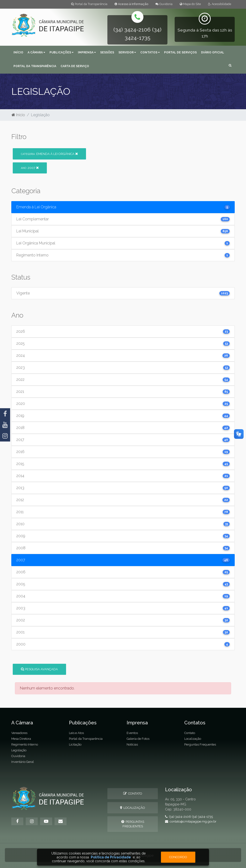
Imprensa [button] (87, 52)
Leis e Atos (76, 733)
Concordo (178, 857)
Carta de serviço (75, 66)
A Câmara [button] (36, 52)
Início (18, 52)
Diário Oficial (213, 52)
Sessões (107, 52)
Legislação (19, 750)
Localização (193, 739)
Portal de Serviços (180, 52)
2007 (30, 168)
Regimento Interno (25, 744)
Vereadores (19, 733)
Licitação (75, 744)
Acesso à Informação (131, 4)
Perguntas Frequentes (200, 744)
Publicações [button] (61, 52)
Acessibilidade (220, 4)
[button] (230, 66)
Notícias (132, 744)
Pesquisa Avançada (39, 669)
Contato (190, 733)
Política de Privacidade (111, 857)
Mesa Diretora (21, 739)
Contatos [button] (150, 52)
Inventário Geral (23, 762)
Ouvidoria (164, 4)
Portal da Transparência (89, 4)
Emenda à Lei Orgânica (49, 154)
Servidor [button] (127, 52)
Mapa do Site (190, 4)
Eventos (132, 733)
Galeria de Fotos (138, 739)
